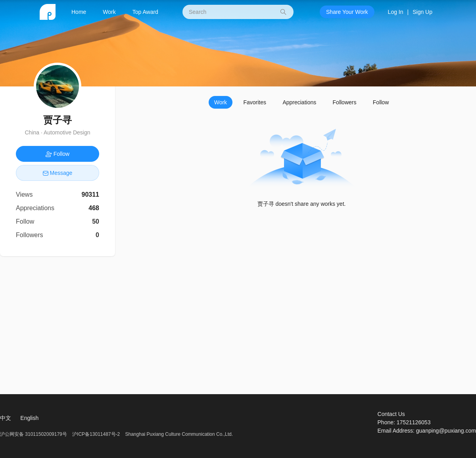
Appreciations (299, 102)
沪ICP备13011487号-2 (96, 434)
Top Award (145, 12)
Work (109, 12)
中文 (6, 418)
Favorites (255, 102)
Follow (381, 102)
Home (79, 12)
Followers (345, 102)
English (29, 418)
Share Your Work (347, 12)
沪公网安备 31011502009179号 (34, 434)
